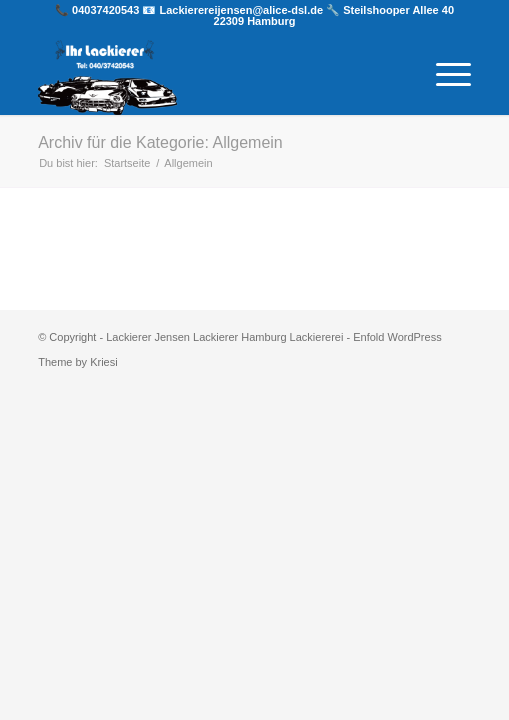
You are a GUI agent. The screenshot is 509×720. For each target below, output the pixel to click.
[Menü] (443, 75)
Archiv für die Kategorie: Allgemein (160, 142)
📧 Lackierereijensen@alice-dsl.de (234, 10)
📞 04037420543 (98, 10)
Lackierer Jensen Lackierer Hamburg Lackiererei (224, 337)
